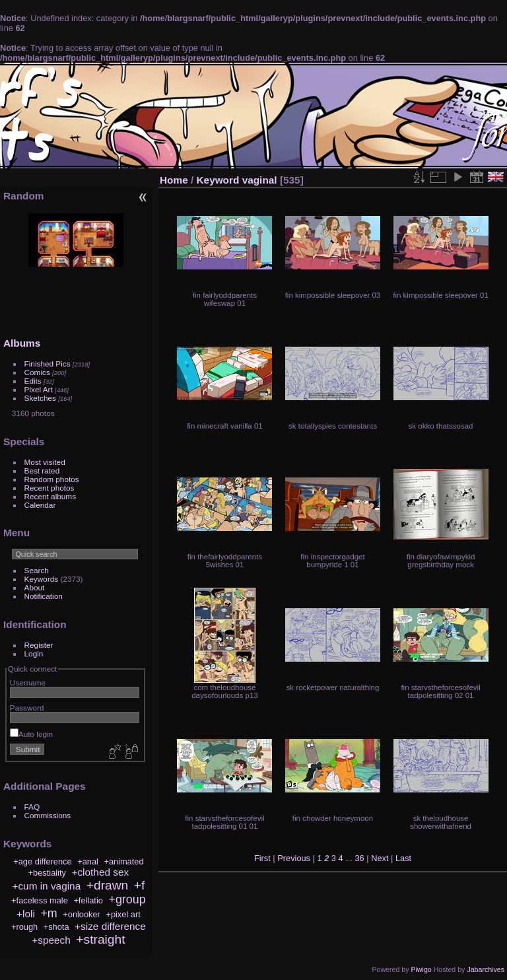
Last (403, 858)
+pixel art (123, 914)
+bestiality (47, 873)
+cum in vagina (46, 886)
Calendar (40, 505)
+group (127, 899)
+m (49, 913)
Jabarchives (486, 969)
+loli (26, 914)
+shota (56, 927)
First (262, 858)
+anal (88, 861)
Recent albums (50, 496)
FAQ (32, 807)
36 (359, 858)
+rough (24, 927)
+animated (123, 861)
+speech (51, 940)
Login (34, 653)
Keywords (42, 579)
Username (28, 682)
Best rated (42, 471)
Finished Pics (48, 364)
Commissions (48, 815)
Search (37, 570)
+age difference (42, 861)
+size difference (110, 926)
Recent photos (50, 488)
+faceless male (40, 900)
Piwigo (421, 969)
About (35, 587)
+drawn (107, 885)
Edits (33, 381)
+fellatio (88, 900)
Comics (37, 372)
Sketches (40, 398)
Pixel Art (39, 389)
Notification (44, 596)
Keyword (218, 180)
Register (39, 645)
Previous (294, 858)
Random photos (52, 479)
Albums (22, 343)
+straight (100, 939)
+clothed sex (100, 872)
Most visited (45, 462)
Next (380, 858)
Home (174, 180)
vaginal (260, 180)
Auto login (31, 734)
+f (140, 885)
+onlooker (82, 914)
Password (27, 708)
